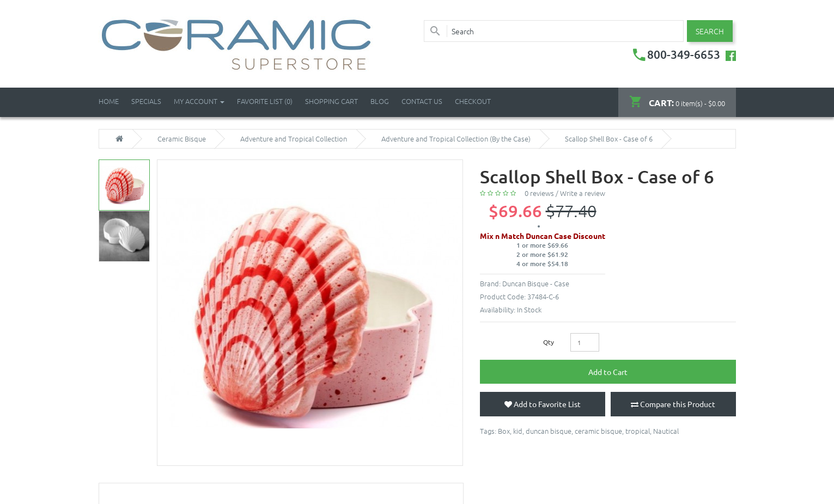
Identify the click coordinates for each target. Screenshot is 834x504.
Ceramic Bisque (182, 139)
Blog (380, 101)
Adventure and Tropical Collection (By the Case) (456, 139)
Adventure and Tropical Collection (294, 139)
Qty (549, 342)
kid (518, 431)
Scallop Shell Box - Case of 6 (609, 139)
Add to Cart (608, 372)
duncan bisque (549, 431)
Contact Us (422, 101)
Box (504, 431)
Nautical (666, 431)
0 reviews (539, 193)
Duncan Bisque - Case (536, 283)
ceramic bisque (598, 431)
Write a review (583, 193)
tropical (638, 431)
